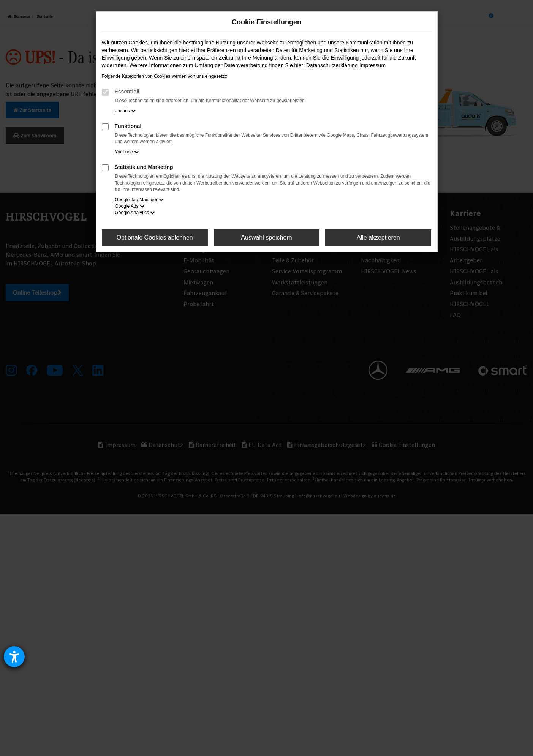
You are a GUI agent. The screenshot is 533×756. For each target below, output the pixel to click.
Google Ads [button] (130, 206)
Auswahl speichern (266, 238)
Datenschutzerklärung (332, 65)
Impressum (372, 65)
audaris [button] (126, 111)
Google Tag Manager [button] (139, 200)
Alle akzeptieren (378, 238)
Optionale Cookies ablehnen (155, 238)
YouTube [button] (127, 152)
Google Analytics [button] (135, 213)
